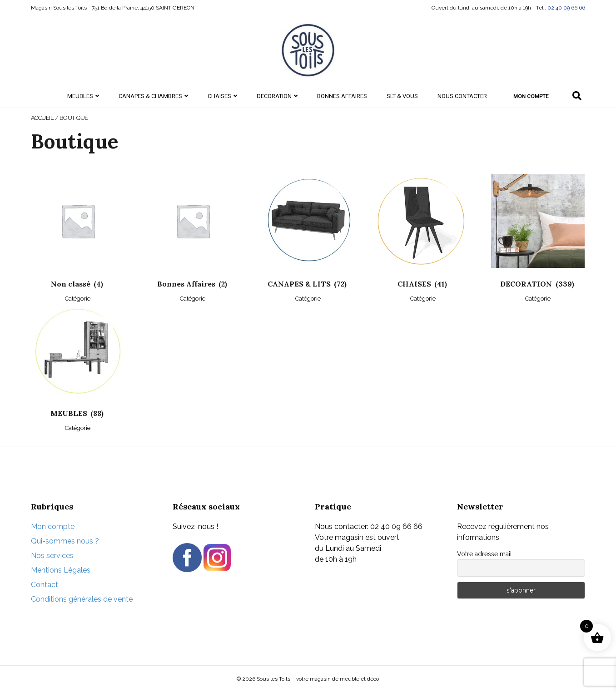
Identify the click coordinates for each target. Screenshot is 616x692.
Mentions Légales (61, 570)
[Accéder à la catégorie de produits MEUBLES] (78, 368)
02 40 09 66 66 (566, 8)
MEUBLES (80, 96)
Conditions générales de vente (82, 599)
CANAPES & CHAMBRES (150, 96)
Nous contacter (462, 96)
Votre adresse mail (484, 554)
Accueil (42, 118)
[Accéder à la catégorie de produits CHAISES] (423, 238)
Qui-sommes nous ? (65, 541)
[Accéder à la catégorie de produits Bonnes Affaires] (193, 238)
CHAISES (219, 96)
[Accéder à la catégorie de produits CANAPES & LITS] (308, 238)
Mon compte (531, 96)
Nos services (52, 556)
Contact (45, 585)
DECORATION (274, 96)
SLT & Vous (402, 96)
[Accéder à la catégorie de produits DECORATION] (538, 238)
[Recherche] (577, 96)
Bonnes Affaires (342, 96)
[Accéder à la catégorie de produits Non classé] (78, 238)
